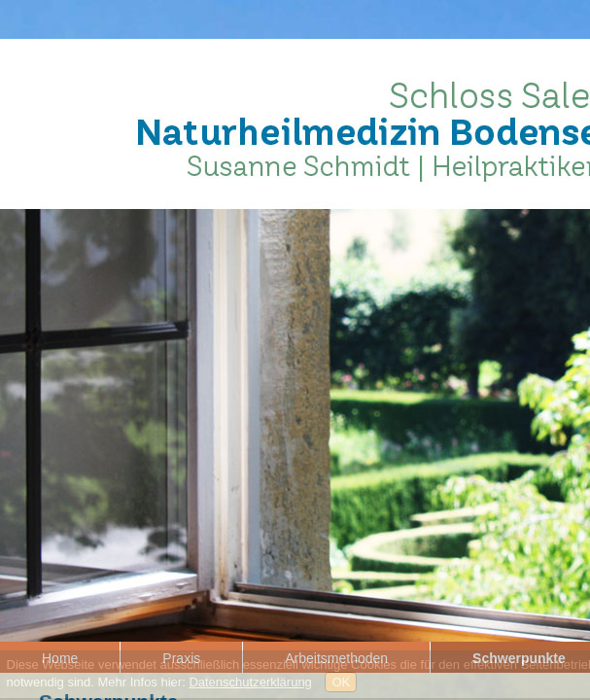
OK (341, 682)
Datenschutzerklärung (250, 682)
